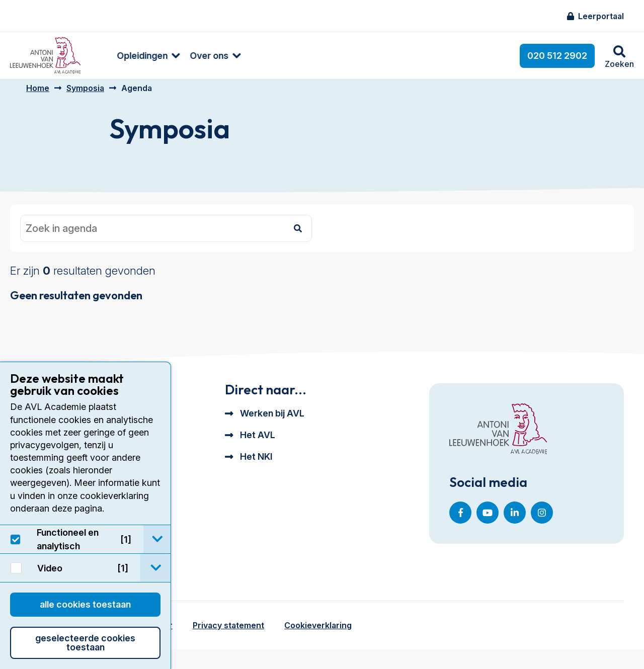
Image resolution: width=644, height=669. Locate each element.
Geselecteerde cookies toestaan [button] (85, 643)
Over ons (193, 56)
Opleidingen (126, 56)
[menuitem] (127, 56)
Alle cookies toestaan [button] (85, 604)
